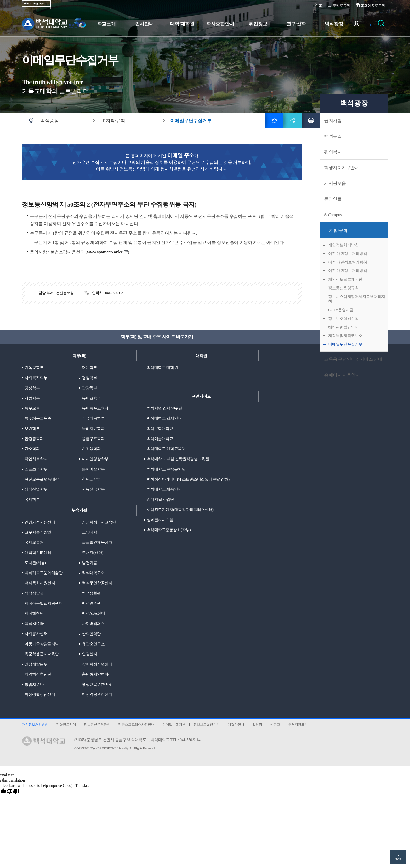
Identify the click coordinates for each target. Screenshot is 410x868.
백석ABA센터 (93, 613)
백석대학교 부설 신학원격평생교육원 (178, 459)
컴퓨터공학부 (93, 418)
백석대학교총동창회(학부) (169, 530)
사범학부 (32, 398)
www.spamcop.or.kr (105, 252)
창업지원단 (34, 685)
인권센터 (89, 654)
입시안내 (144, 24)
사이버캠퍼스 (93, 624)
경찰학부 (89, 378)
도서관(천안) (93, 553)
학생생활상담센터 (40, 694)
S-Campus (333, 215)
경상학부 (32, 388)
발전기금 (89, 563)
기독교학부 (34, 368)
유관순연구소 (93, 644)
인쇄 (311, 120)
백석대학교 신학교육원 (166, 449)
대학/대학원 (182, 24)
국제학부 (32, 499)
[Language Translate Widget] (36, 3)
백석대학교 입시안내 (164, 418)
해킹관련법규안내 (343, 327)
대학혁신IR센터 (38, 553)
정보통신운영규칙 (343, 288)
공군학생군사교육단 (99, 522)
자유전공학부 (93, 489)
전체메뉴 (371, 25)
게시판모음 (335, 183)
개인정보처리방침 (343, 245)
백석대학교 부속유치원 (166, 469)
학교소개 (106, 24)
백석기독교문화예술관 (44, 573)
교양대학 (89, 532)
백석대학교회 (93, 573)
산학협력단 (91, 634)
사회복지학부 (36, 378)
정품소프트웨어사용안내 (136, 724)
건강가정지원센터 (40, 522)
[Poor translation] (13, 792)
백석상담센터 (36, 593)
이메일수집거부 (174, 724)
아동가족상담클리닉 (42, 644)
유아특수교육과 (95, 408)
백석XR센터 (35, 624)
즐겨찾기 (274, 120)
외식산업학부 (36, 489)
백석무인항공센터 (97, 583)
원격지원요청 (298, 724)
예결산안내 (236, 724)
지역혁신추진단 (38, 674)
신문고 (275, 724)
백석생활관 (91, 593)
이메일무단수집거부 (191, 121)
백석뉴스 (333, 136)
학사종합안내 (220, 24)
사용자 (360, 25)
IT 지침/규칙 (336, 230)
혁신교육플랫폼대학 (42, 479)
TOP (398, 859)
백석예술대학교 (160, 439)
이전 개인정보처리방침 (348, 254)
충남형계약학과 (95, 674)
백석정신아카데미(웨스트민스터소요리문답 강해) (188, 479)
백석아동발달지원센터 (44, 603)
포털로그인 (341, 6)
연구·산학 (296, 24)
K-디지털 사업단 (160, 499)
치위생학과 (91, 449)
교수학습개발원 (38, 532)
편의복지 (333, 152)
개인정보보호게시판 (345, 279)
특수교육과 (34, 408)
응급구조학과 (93, 439)
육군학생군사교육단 (42, 654)
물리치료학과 (93, 429)
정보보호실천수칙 (343, 319)
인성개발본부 (36, 664)
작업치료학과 (36, 459)
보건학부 (32, 429)
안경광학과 (34, 439)
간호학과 (32, 449)
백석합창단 (34, 613)
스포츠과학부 (36, 469)
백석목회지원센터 (40, 583)
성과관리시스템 (160, 520)
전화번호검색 (66, 724)
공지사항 (333, 121)
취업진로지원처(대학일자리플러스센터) (180, 510)
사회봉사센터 (36, 634)
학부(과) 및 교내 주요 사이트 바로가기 (157, 337)
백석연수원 (91, 603)
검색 (382, 25)
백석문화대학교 (160, 429)
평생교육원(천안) (96, 685)
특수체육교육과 (38, 418)
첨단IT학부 (91, 479)
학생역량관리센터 (97, 694)
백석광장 (334, 24)
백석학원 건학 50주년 (165, 408)
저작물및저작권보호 (345, 336)
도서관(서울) (35, 563)
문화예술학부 (93, 469)
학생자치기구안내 (341, 168)
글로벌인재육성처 (97, 542)
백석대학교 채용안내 (164, 489)
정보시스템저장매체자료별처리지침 (357, 299)
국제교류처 (34, 542)
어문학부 (89, 368)
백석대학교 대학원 (162, 368)
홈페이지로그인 (373, 6)
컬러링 (257, 724)
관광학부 (89, 388)
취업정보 (258, 24)
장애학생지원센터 (97, 664)
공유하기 (293, 120)
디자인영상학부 (95, 459)
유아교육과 (91, 398)
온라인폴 (333, 199)
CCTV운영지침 (341, 310)
